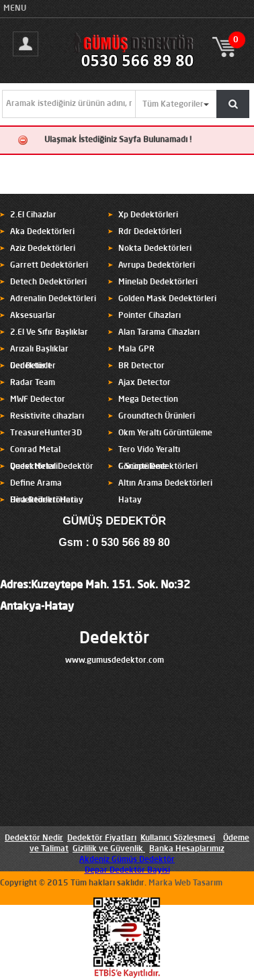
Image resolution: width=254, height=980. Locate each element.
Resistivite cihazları (47, 417)
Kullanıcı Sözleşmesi (178, 838)
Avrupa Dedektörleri (157, 266)
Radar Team (33, 383)
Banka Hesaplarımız (187, 849)
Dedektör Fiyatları (102, 838)
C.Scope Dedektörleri (158, 467)
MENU (15, 9)
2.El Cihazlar (33, 215)
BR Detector (141, 366)
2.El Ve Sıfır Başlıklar (49, 333)
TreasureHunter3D (46, 433)
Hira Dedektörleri (43, 500)
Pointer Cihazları (150, 316)
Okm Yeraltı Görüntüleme (165, 433)
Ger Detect (31, 366)
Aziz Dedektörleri (43, 249)
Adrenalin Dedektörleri (53, 299)
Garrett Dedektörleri (49, 266)
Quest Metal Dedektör (52, 467)
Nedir (52, 838)
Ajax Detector (144, 383)
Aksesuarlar (33, 316)
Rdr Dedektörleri (150, 232)
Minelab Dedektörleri (158, 282)
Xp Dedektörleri (148, 215)
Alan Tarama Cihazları (159, 333)
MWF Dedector (38, 400)
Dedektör (114, 639)
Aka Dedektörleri (42, 232)
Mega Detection (148, 400)
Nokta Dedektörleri (155, 249)
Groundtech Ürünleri (157, 417)
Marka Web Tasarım (185, 883)
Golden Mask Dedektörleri (167, 299)
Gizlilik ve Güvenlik (108, 849)
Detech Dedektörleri (48, 282)
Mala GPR (136, 349)
